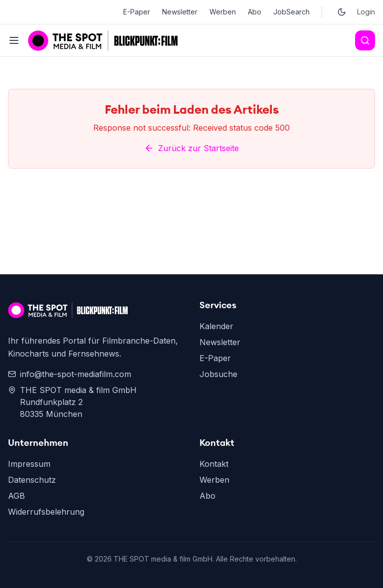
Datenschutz (32, 480)
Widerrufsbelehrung (46, 512)
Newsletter (180, 12)
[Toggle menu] (14, 40)
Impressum (29, 464)
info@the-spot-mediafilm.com (70, 374)
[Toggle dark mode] (342, 12)
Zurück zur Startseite (191, 148)
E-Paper (137, 12)
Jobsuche (218, 374)
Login (366, 12)
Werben (223, 12)
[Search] (365, 40)
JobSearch (291, 12)
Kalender (216, 326)
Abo (255, 12)
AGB (16, 496)
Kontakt (214, 464)
